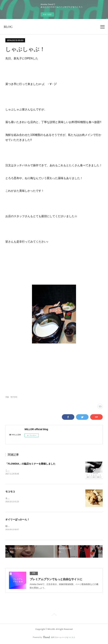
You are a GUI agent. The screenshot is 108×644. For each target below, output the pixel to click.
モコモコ (10, 492)
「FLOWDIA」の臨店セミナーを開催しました (30, 464)
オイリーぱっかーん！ (17, 520)
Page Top (54, 616)
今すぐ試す (47, 14)
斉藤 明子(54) (11, 397)
